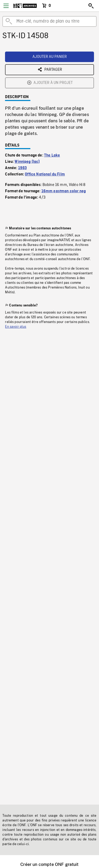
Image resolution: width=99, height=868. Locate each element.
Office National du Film (45, 174)
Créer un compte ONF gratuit (49, 864)
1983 (23, 168)
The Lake (52, 155)
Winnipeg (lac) (27, 162)
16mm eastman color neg (64, 191)
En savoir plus (16, 327)
